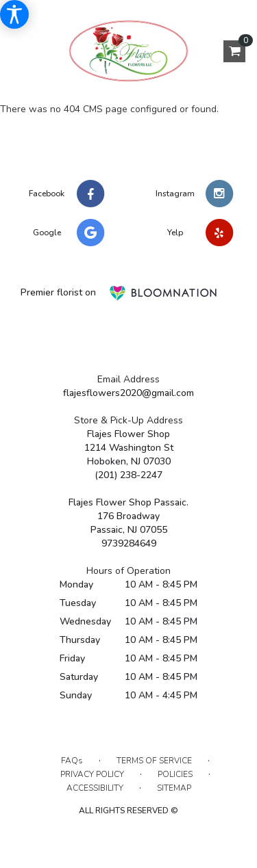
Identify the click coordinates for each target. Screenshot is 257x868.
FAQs (72, 761)
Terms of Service (154, 761)
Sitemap (174, 788)
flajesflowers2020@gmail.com (128, 393)
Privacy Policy (92, 774)
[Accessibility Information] (14, 14)
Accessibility (95, 788)
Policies (175, 774)
